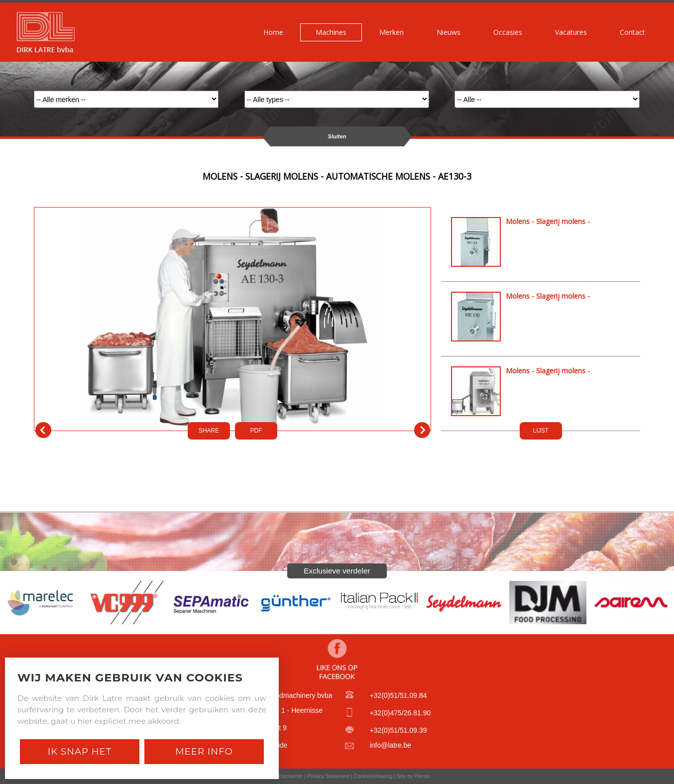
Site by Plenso (413, 776)
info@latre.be (391, 745)
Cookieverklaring (373, 776)
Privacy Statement (328, 776)
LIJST (541, 431)
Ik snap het (80, 751)
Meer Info (204, 751)
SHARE (209, 431)
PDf (256, 431)
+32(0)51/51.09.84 (398, 695)
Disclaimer (290, 776)
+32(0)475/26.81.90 (400, 713)
